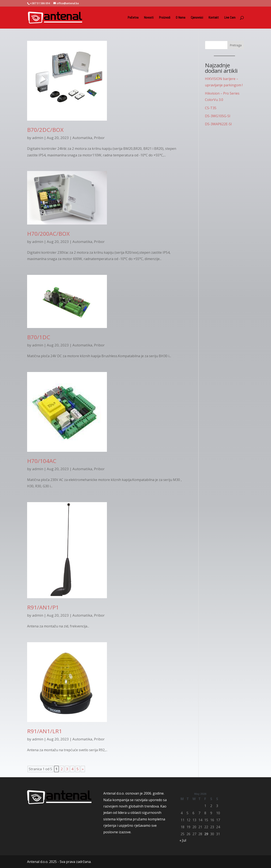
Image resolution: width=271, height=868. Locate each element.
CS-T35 (211, 108)
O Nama (180, 18)
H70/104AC (42, 461)
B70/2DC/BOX (45, 130)
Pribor (99, 138)
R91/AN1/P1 (43, 607)
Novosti (149, 18)
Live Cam (230, 18)
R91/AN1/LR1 (45, 731)
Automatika (82, 138)
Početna (133, 18)
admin (38, 138)
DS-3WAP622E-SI (218, 124)
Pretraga (236, 45)
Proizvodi (165, 18)
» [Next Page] (83, 769)
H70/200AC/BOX (48, 234)
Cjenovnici (197, 18)
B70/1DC (39, 337)
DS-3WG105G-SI (218, 116)
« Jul (183, 840)
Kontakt (214, 18)
